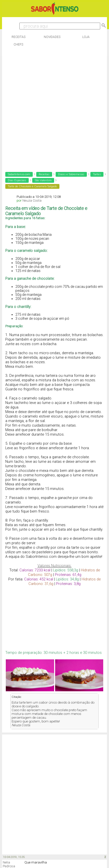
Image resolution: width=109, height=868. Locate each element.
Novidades (52, 37)
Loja (86, 37)
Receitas (19, 37)
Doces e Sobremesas (71, 174)
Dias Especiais (17, 180)
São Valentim (43, 180)
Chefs (18, 44)
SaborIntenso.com (19, 174)
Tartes (97, 174)
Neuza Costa (32, 200)
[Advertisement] (53, 108)
